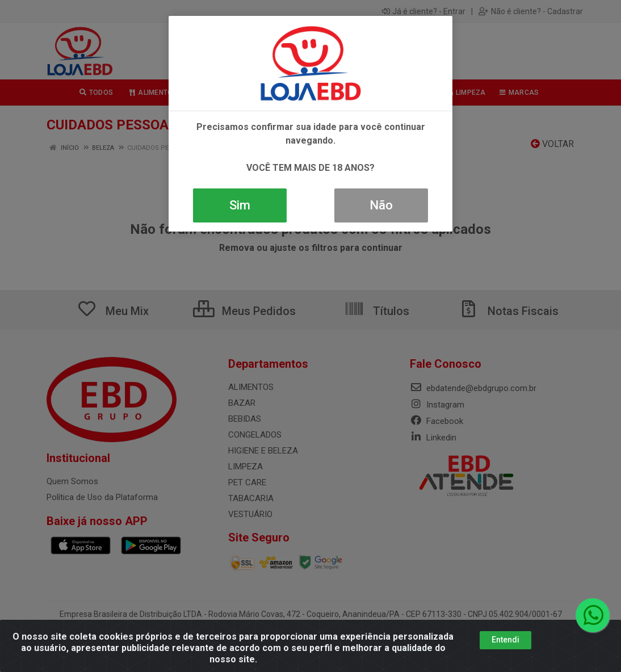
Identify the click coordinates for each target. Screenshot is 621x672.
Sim (240, 205)
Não (381, 205)
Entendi (505, 640)
